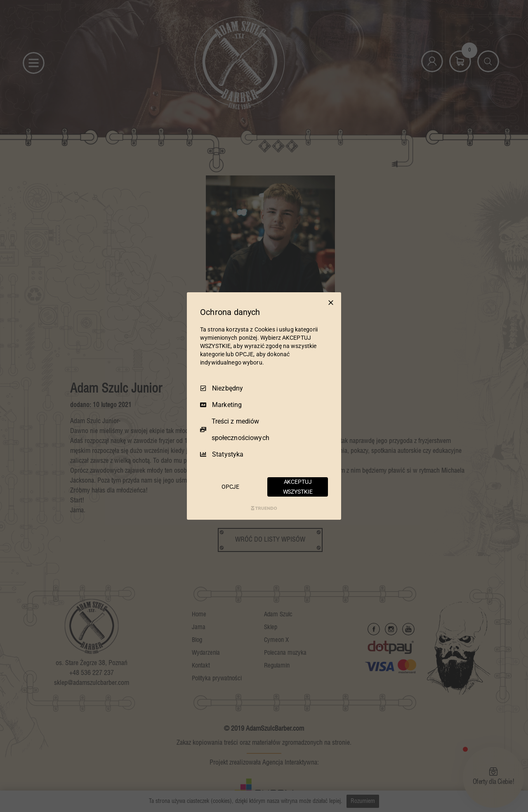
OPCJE (230, 487)
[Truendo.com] (264, 508)
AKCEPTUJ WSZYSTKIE (298, 487)
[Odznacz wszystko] (331, 303)
